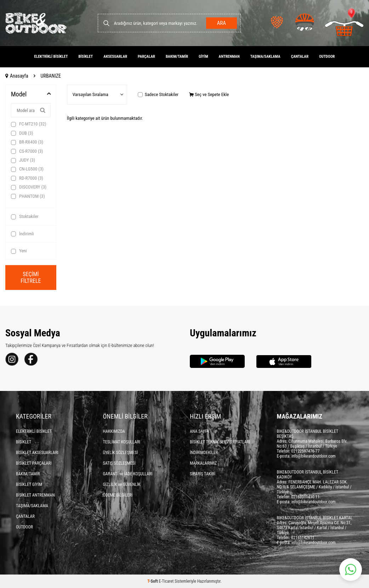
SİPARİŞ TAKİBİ (203, 474)
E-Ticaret (166, 581)
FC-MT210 (29, 124)
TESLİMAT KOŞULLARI (122, 442)
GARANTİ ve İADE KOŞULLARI (128, 474)
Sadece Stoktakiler (158, 94)
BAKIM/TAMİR (177, 57)
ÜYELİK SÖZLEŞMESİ (121, 453)
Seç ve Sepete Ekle (209, 94)
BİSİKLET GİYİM (29, 485)
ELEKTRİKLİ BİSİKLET (51, 57)
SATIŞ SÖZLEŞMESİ (119, 463)
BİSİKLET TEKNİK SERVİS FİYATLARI (220, 442)
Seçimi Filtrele (31, 278)
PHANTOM (28, 196)
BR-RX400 (27, 142)
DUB (22, 133)
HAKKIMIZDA (114, 431)
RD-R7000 (27, 178)
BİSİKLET (86, 57)
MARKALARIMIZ (203, 463)
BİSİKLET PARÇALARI (34, 463)
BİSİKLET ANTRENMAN (35, 495)
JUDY (23, 160)
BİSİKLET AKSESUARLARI (37, 453)
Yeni (19, 251)
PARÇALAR (146, 57)
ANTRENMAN (229, 57)
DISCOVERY (29, 187)
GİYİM (203, 57)
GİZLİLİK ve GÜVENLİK (122, 485)
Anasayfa (17, 76)
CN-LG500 (27, 169)
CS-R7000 (27, 151)
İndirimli (22, 234)
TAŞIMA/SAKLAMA (265, 57)
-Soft (153, 581)
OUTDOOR (327, 57)
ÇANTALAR (300, 57)
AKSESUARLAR (115, 57)
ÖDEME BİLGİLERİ (118, 495)
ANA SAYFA (200, 431)
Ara (221, 23)
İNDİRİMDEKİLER (204, 453)
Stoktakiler (25, 217)
